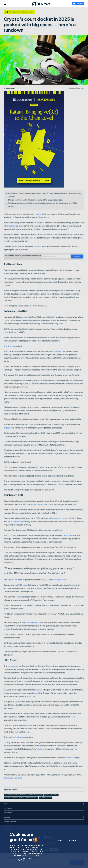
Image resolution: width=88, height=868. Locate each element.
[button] (60, 840)
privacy (14, 861)
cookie (22, 861)
